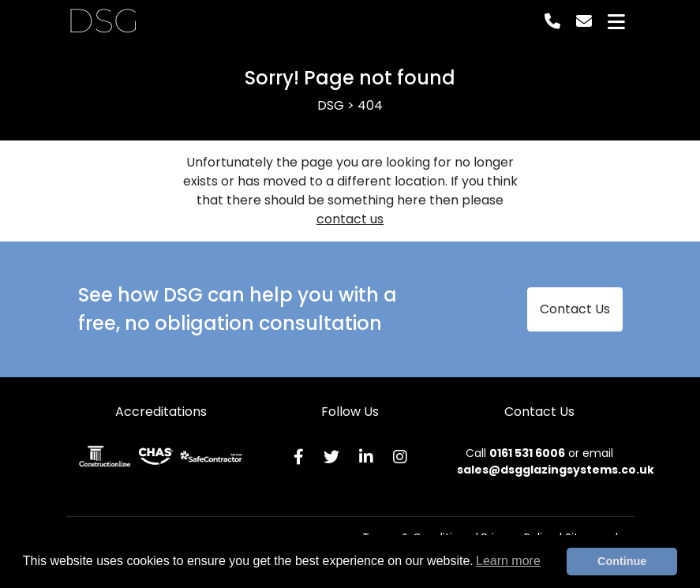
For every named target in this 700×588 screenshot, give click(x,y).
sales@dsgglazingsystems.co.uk (556, 470)
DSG (103, 21)
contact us (350, 219)
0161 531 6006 (527, 453)
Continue (622, 561)
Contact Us (575, 309)
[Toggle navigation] (616, 22)
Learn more (508, 561)
